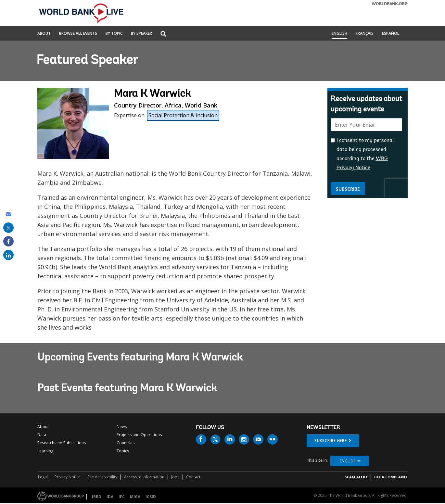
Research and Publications (62, 443)
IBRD (97, 497)
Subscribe (348, 189)
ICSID (151, 497)
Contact (193, 477)
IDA (110, 497)
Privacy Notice (68, 477)
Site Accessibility (102, 477)
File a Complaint (391, 477)
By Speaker (141, 34)
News (122, 427)
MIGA (135, 497)
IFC (122, 497)
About (44, 34)
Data (42, 435)
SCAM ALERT (356, 477)
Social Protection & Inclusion (183, 115)
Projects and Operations (139, 435)
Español (391, 34)
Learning (45, 451)
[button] (163, 34)
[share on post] (8, 228)
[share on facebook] (8, 241)
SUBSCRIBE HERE (331, 441)
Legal (43, 477)
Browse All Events (78, 34)
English (339, 34)
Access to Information (144, 477)
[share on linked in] (8, 255)
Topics (123, 451)
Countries (126, 443)
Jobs (175, 477)
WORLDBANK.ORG (390, 4)
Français (365, 34)
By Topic (114, 34)
